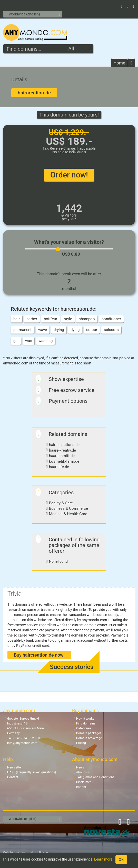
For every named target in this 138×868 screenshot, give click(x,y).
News (80, 767)
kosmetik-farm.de (64, 461)
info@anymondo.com (22, 743)
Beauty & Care (61, 503)
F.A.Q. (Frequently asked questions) (32, 772)
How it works (85, 719)
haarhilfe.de (59, 467)
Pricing (81, 743)
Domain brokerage (89, 738)
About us (82, 772)
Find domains (86, 723)
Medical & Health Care (68, 514)
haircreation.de (34, 93)
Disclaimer (83, 782)
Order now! (69, 175)
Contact (13, 777)
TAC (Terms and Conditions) (96, 777)
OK (121, 860)
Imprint (81, 787)
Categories (84, 728)
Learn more (103, 859)
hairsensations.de (64, 445)
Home (119, 63)
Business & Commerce (68, 508)
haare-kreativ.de (62, 450)
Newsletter (14, 767)
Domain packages (89, 733)
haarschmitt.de (62, 456)
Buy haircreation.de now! (39, 655)
